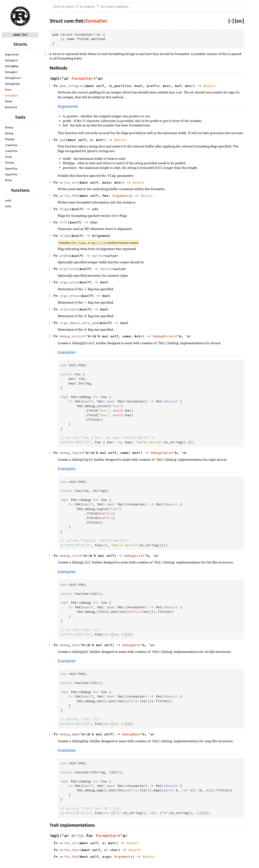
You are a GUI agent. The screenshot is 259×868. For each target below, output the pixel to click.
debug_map (69, 734)
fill (64, 222)
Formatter (11, 96)
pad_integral (72, 86)
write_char (70, 850)
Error (8, 90)
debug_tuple (71, 453)
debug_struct (72, 336)
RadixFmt (11, 107)
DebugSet (11, 72)
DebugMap (12, 66)
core (16, 35)
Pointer (10, 163)
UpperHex (11, 175)
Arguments (12, 55)
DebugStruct (13, 78)
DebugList (11, 60)
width (65, 256)
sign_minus (70, 296)
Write (8, 180)
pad (63, 140)
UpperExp (11, 169)
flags (65, 209)
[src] (239, 21)
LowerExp (11, 145)
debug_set (69, 645)
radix (8, 201)
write (8, 206)
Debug (9, 133)
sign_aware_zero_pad (79, 323)
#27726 (101, 243)
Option (98, 256)
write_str (69, 182)
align (65, 236)
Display (10, 139)
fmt (25, 35)
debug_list (70, 556)
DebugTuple (13, 84)
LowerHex (11, 151)
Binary (9, 128)
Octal (8, 157)
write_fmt (69, 196)
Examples (67, 352)
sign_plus (69, 282)
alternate (69, 309)
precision (69, 269)
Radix (9, 102)
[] (232, 21)
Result (209, 86)
